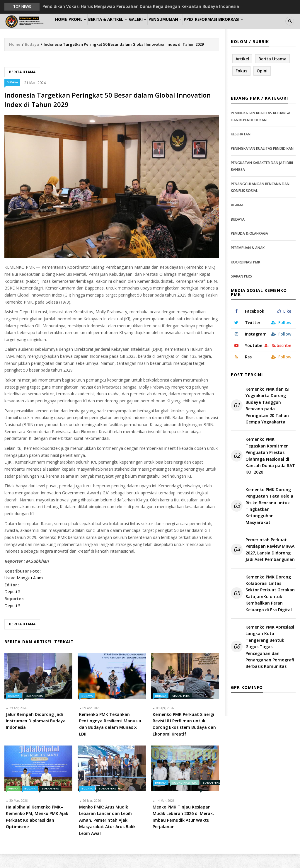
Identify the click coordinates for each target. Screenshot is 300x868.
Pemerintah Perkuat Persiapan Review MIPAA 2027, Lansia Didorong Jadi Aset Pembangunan (270, 564)
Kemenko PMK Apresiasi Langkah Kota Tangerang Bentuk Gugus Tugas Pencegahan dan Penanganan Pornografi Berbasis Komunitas (270, 661)
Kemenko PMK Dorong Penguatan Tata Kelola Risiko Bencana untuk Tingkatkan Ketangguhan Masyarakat (269, 520)
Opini (262, 85)
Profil (87, 28)
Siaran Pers (34, 710)
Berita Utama (22, 86)
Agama (13, 803)
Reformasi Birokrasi (252, 28)
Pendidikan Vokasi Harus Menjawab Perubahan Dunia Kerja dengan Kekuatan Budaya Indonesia (141, 6)
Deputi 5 (12, 606)
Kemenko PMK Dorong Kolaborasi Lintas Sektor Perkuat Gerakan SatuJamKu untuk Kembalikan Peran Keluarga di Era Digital (270, 607)
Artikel (242, 73)
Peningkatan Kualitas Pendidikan (262, 163)
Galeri (156, 28)
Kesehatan (241, 148)
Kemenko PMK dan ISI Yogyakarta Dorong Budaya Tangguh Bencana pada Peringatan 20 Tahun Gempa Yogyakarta (267, 420)
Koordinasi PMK (184, 797)
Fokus (241, 85)
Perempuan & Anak (248, 262)
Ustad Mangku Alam (24, 592)
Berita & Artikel (122, 28)
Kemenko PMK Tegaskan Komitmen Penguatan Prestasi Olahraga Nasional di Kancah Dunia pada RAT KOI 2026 (270, 470)
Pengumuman (188, 28)
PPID (217, 28)
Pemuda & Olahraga (249, 248)
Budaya (32, 58)
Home (64, 28)
